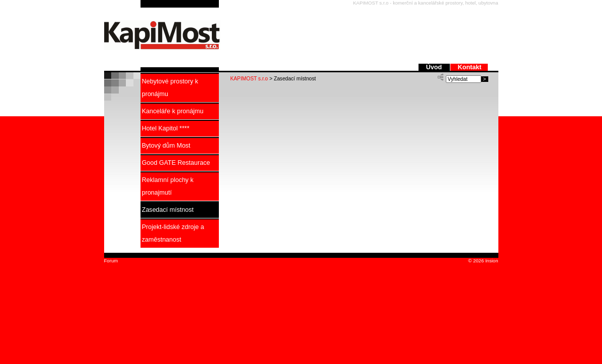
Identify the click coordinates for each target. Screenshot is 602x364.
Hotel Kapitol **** (166, 128)
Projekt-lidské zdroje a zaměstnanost (173, 233)
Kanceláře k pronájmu (173, 111)
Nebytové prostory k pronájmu (170, 88)
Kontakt (470, 67)
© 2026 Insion (482, 261)
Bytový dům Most (166, 146)
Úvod (435, 67)
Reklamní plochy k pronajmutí (168, 186)
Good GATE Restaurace (176, 163)
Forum (111, 261)
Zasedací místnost (168, 210)
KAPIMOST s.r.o (249, 79)
